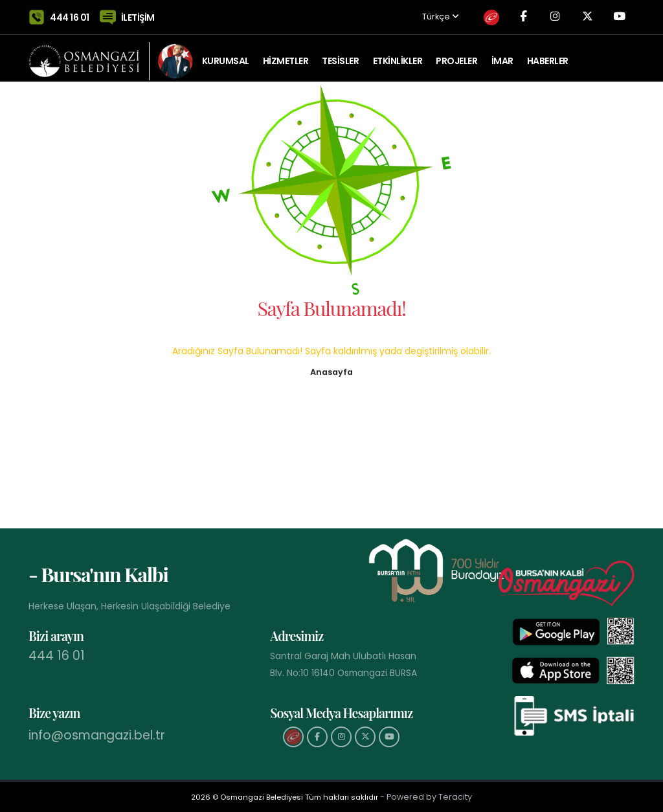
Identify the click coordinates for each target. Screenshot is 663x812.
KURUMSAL (226, 55)
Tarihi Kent (228, 107)
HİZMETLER (286, 55)
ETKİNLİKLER (398, 55)
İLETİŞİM (138, 14)
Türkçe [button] (429, 15)
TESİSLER (340, 55)
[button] (331, 371)
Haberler (548, 55)
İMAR (502, 55)
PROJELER (456, 55)
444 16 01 (70, 14)
